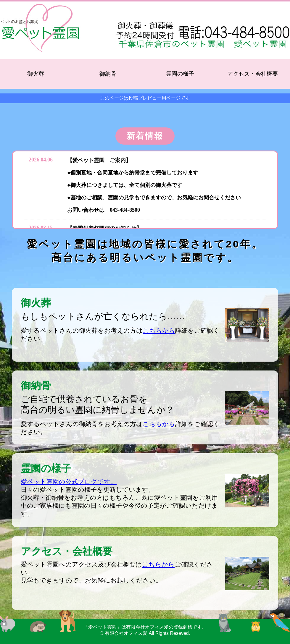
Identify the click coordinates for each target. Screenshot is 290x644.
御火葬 (36, 74)
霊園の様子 (180, 74)
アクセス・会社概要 (253, 74)
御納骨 (108, 74)
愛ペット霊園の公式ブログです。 (69, 482)
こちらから (159, 330)
